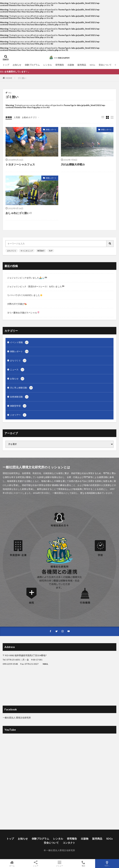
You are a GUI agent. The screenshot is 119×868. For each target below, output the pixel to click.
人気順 (17, 117)
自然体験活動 (19, 397)
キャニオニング (27, 251)
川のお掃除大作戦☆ (73, 164)
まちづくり (12, 251)
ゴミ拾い (22, 78)
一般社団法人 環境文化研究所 (17, 718)
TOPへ (107, 864)
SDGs (92, 65)
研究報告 (60, 65)
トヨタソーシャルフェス (20, 164)
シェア (36, 864)
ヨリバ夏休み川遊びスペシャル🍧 (23, 313)
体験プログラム (32, 65)
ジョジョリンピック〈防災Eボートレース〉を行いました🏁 (36, 286)
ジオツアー (18, 415)
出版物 (71, 65)
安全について (105, 65)
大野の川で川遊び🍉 (17, 304)
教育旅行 (41, 251)
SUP (51, 251)
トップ (6, 65)
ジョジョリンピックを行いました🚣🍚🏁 (27, 278)
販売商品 (82, 65)
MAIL (45, 664)
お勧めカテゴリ (29, 117)
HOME (9, 78)
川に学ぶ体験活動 (21, 388)
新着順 (9, 117)
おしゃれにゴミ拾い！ (19, 213)
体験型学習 (18, 406)
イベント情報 (19, 342)
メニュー (59, 864)
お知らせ (17, 65)
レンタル (48, 65)
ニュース (17, 370)
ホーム (12, 864)
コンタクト (69, 843)
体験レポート (51, 129)
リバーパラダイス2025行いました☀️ (25, 295)
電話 (83, 864)
